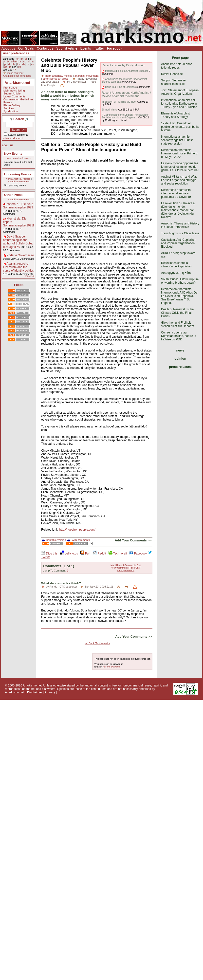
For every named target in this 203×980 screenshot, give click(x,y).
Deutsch (115, 667)
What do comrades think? (61, 583)
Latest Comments (14, 96)
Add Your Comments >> (133, 540)
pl (5, 64)
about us (8, 145)
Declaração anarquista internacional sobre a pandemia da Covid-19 (176, 193)
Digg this (49, 554)
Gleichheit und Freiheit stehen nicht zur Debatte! (177, 324)
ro (10, 67)
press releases (180, 367)
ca (33, 64)
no (25, 62)
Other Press (13, 195)
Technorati (118, 554)
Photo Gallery (12, 105)
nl (29, 62)
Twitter (99, 48)
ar (33, 62)
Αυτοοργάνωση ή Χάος (176, 273)
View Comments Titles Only (126, 568)
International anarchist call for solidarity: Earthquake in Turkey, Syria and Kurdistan (179, 104)
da (6, 67)
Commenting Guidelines (18, 99)
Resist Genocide (172, 74)
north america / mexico (59, 76)
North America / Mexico (19, 158)
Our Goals (26, 48)
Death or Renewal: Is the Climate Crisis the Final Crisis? (177, 313)
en (18, 59)
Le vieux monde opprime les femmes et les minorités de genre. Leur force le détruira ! (180, 167)
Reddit (99, 554)
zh (23, 64)
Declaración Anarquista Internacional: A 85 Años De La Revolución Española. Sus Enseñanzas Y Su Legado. (179, 296)
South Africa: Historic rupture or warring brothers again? (180, 281)
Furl (85, 554)
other (14, 62)
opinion (180, 359)
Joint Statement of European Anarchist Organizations (180, 92)
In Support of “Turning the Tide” (119, 102)
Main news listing (14, 91)
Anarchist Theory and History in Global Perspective (180, 225)
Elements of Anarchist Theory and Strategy (175, 115)
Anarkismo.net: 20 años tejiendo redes (177, 66)
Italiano (107, 667)
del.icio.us (69, 554)
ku (19, 64)
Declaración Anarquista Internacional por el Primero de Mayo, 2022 (179, 153)
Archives (9, 108)
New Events (13, 154)
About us (8, 48)
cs (28, 64)
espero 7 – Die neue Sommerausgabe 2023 (18, 206)
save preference (126, 570)
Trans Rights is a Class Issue (180, 233)
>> (14, 70)
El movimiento (110, 110)
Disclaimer (35, 692)
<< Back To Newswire (97, 643)
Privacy (50, 692)
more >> (30, 276)
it (30, 59)
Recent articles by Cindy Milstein (123, 65)
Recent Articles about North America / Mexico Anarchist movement (126, 94)
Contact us (45, 48)
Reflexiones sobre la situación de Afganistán (176, 265)
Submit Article (67, 48)
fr (22, 59)
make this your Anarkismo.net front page (17, 74)
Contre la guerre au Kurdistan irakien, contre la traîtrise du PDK (179, 336)
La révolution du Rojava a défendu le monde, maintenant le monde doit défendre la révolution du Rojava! (178, 210)
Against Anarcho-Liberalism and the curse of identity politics (18, 267)
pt (4, 62)
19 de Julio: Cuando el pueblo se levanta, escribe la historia (180, 127)
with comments (79, 540)
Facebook (115, 48)
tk (8, 62)
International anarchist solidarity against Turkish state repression (177, 140)
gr (20, 62)
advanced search (13, 138)
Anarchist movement (19, 181)
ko (20, 67)
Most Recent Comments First (126, 565)
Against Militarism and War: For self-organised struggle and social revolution (179, 180)
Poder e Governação (20, 255)
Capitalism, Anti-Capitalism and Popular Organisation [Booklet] (179, 243)
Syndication (11, 111)
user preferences (16, 53)
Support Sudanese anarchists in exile (173, 82)
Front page (10, 88)
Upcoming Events (18, 174)
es (26, 59)
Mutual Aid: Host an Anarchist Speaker (127, 71)
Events (86, 48)
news (180, 350)
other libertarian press (55, 79)
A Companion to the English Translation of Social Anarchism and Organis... (125, 116)
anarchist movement (86, 76)
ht (14, 64)
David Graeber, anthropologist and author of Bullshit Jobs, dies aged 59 (18, 242)
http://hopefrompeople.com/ (77, 530)
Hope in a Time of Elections (120, 87)
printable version (54, 540)
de (10, 64)
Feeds (19, 285)
